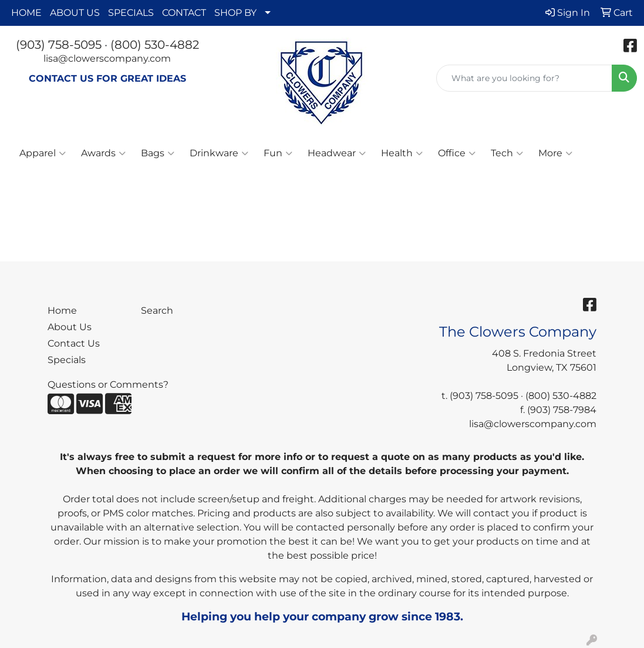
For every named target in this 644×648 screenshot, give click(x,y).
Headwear (337, 153)
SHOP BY (235, 13)
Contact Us (74, 343)
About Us (70, 327)
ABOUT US (75, 13)
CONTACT (184, 13)
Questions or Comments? (108, 385)
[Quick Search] (524, 78)
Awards (103, 153)
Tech (507, 153)
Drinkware (219, 153)
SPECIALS (131, 13)
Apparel (43, 153)
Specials (67, 360)
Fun (278, 153)
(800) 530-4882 (155, 45)
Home (62, 310)
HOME (26, 13)
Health (402, 153)
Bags (158, 153)
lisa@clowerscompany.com (107, 58)
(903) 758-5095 (59, 45)
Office (457, 153)
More (555, 153)
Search (157, 310)
